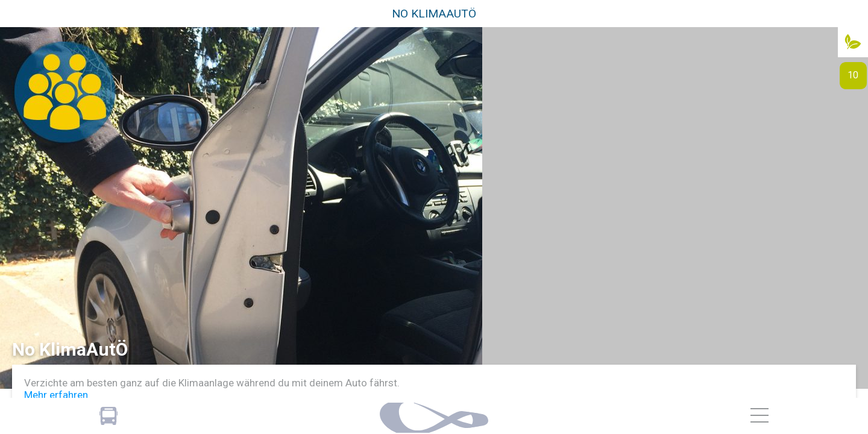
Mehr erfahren (56, 395)
